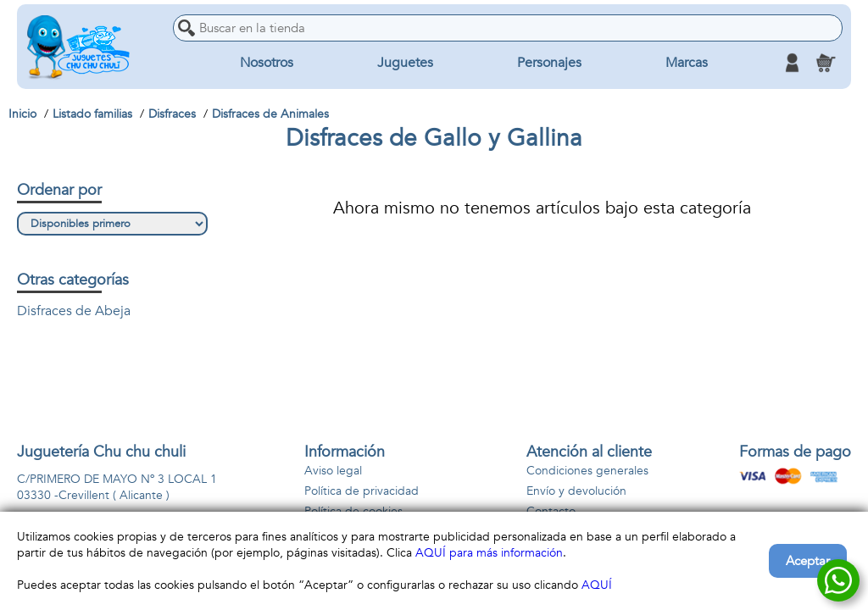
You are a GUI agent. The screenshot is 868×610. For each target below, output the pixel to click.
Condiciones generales (587, 471)
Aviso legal (333, 471)
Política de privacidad (362, 491)
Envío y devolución (576, 491)
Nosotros (267, 63)
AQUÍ (597, 585)
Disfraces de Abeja (74, 311)
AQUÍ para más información (489, 553)
